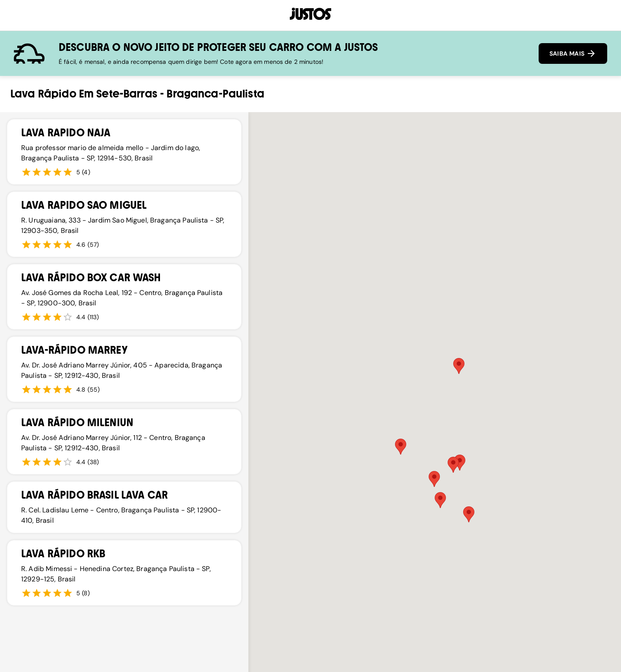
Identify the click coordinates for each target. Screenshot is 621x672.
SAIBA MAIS (573, 53)
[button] (469, 514)
